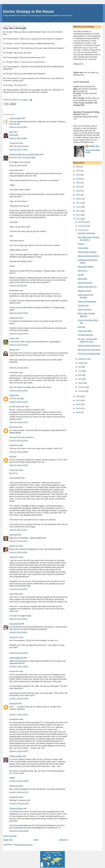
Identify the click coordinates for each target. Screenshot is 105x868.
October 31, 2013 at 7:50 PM (18, 619)
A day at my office (85, 331)
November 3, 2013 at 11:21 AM (19, 803)
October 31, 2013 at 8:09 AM (18, 165)
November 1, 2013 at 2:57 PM (19, 715)
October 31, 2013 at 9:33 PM (18, 632)
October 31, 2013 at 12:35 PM (19, 452)
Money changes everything (88, 256)
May (80, 375)
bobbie (12, 395)
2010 (78, 404)
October (82, 230)
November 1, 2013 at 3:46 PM (19, 751)
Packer (12, 338)
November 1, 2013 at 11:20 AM (19, 699)
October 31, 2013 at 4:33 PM (18, 552)
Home (36, 840)
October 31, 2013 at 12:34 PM (19, 440)
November (83, 226)
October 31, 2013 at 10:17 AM (19, 334)
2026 (78, 167)
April (80, 379)
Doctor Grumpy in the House (29, 11)
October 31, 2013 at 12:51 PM (19, 465)
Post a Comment (10, 836)
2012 (78, 396)
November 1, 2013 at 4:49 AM (19, 666)
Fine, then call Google (15, 28)
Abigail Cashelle (16, 756)
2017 (78, 203)
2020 (78, 191)
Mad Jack (13, 535)
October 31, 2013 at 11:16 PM (19, 653)
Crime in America (85, 309)
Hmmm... (81, 244)
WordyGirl (13, 703)
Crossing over (83, 305)
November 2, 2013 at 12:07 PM (19, 792)
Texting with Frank (85, 283)
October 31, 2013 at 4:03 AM (18, 127)
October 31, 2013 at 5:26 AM (18, 138)
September (83, 359)
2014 (78, 215)
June (80, 371)
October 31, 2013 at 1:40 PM (18, 541)
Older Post (63, 840)
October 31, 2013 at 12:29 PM (19, 422)
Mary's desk (83, 279)
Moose (12, 350)
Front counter (83, 248)
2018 (78, 199)
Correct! (81, 275)
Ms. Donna (14, 427)
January (82, 391)
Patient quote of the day (87, 252)
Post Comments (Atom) (23, 845)
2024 (78, 175)
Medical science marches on (89, 345)
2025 (78, 171)
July (80, 367)
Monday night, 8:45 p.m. (87, 287)
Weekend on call (84, 291)
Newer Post (8, 840)
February (82, 387)
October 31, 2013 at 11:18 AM (19, 368)
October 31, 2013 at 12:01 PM (19, 402)
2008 (78, 412)
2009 (78, 408)
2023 (78, 179)
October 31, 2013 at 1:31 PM (18, 530)
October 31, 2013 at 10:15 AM (19, 313)
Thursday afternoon (86, 335)
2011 (78, 400)
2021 (78, 187)
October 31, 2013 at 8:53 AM (18, 286)
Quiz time (82, 327)
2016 (78, 207)
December (83, 222)
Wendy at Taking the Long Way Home (24, 154)
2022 (78, 183)
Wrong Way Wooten (86, 267)
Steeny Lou (14, 546)
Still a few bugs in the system (89, 350)
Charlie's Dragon (16, 808)
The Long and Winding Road (89, 354)
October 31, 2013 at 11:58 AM (19, 390)
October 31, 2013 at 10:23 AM (19, 345)
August (81, 363)
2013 (78, 219)
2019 (78, 195)
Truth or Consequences (87, 301)
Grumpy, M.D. (94, 146)
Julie (11, 132)
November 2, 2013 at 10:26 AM (19, 781)
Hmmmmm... (83, 271)
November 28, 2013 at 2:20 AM (19, 831)
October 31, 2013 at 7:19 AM (18, 150)
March (81, 383)
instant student (15, 118)
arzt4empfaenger (16, 658)
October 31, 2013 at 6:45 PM (18, 589)
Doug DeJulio (15, 624)
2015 (78, 211)
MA (11, 457)
